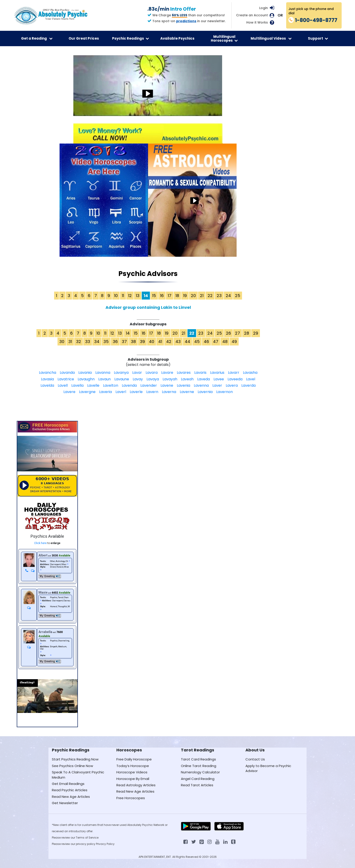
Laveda (204, 379)
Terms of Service (87, 838)
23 (219, 296)
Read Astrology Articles (136, 785)
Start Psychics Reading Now (75, 759)
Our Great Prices (84, 38)
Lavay (138, 379)
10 (116, 296)
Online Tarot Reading (199, 766)
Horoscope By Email (133, 779)
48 (225, 342)
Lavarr (234, 373)
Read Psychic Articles (70, 790)
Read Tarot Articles (197, 785)
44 (187, 342)
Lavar (137, 373)
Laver (217, 385)
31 (70, 342)
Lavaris (200, 373)
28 (247, 333)
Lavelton (111, 385)
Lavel (251, 379)
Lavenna (201, 385)
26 (228, 333)
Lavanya (121, 373)
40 (152, 342)
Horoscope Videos (132, 772)
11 (123, 296)
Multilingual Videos (271, 38)
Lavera (232, 385)
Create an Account (252, 15)
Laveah (187, 379)
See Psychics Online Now (72, 766)
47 (216, 342)
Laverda (248, 385)
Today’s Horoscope (133, 766)
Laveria (106, 392)
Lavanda (67, 373)
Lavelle (93, 385)
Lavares (184, 373)
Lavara (152, 373)
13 (138, 296)
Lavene (167, 385)
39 (142, 342)
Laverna (169, 392)
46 (206, 342)
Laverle (136, 392)
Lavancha (48, 373)
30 (62, 342)
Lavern (152, 392)
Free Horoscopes (131, 798)
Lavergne (87, 392)
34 (97, 342)
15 (154, 296)
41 (160, 342)
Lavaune (122, 379)
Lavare (167, 373)
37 (124, 342)
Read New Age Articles (71, 797)
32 (79, 342)
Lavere (69, 392)
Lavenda (129, 385)
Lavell (63, 385)
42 (169, 342)
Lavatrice (66, 379)
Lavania (85, 373)
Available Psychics (177, 38)
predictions (186, 21)
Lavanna (103, 373)
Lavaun (104, 379)
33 (88, 342)
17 (170, 296)
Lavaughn (86, 379)
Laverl (121, 392)
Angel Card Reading (198, 779)
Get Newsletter (65, 803)
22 (210, 296)
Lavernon (224, 392)
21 (202, 296)
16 (162, 296)
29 (256, 333)
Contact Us (255, 759)
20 (193, 296)
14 (128, 333)
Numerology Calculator (200, 772)
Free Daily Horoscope (134, 759)
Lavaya (153, 379)
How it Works (257, 23)
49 (234, 342)
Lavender (149, 385)
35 (106, 342)
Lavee (219, 379)
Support (318, 38)
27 (237, 333)
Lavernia (205, 392)
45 (197, 342)
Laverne (187, 392)
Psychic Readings (131, 38)
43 (178, 342)
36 (115, 342)
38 (133, 342)
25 (238, 296)
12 (130, 296)
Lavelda (47, 385)
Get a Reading (37, 38)
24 (228, 296)
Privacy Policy (105, 844)
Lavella (77, 385)
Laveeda (235, 379)
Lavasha (250, 373)
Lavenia (183, 385)
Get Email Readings (68, 784)
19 (185, 296)
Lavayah (170, 379)
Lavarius (217, 373)
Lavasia (47, 379)
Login (264, 8)
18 (177, 296)
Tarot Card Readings (198, 759)
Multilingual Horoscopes (224, 38)
